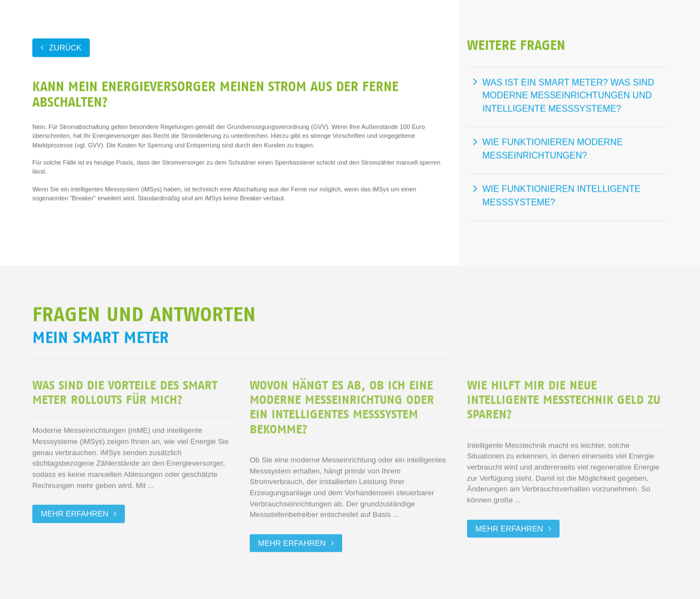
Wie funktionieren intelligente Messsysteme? (562, 195)
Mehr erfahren (74, 513)
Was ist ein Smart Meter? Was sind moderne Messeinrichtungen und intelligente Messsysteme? (568, 95)
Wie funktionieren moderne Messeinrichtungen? (553, 148)
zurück (65, 47)
